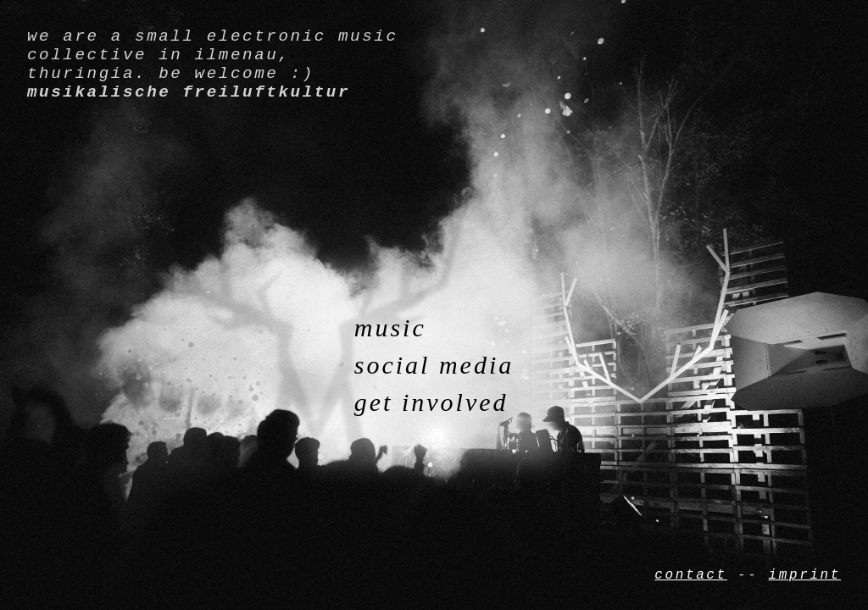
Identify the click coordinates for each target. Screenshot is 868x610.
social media (434, 365)
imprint (805, 574)
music (390, 327)
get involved (431, 402)
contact (690, 574)
